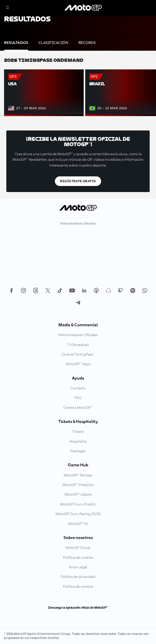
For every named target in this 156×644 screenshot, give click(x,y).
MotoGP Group (78, 548)
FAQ (78, 398)
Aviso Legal (78, 567)
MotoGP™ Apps (78, 364)
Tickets (78, 432)
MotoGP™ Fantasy (78, 475)
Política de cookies (78, 558)
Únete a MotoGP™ (78, 408)
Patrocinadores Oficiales (78, 335)
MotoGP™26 (78, 524)
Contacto (78, 388)
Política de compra (78, 587)
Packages (78, 451)
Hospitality (78, 442)
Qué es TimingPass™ (78, 355)
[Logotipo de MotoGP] (83, 8)
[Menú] (8, 8)
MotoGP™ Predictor (78, 485)
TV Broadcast (78, 345)
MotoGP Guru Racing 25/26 (78, 514)
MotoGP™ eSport (78, 495)
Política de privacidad (78, 577)
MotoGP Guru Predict (78, 504)
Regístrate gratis (78, 181)
